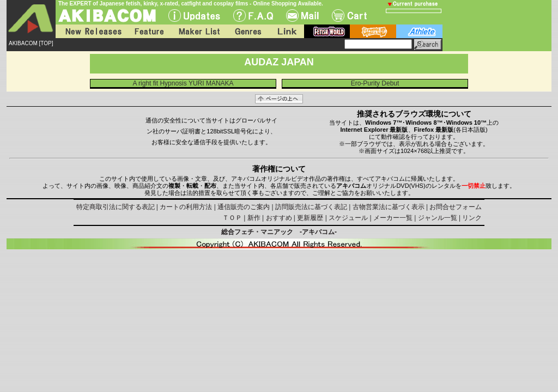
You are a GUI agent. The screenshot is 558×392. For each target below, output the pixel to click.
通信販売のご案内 (244, 207)
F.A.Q (253, 16)
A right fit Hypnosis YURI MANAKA (183, 83)
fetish (327, 31)
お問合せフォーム (456, 207)
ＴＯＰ (232, 218)
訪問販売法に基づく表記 (311, 207)
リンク (472, 218)
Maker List (199, 31)
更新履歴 (310, 218)
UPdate (194, 16)
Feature (149, 31)
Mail (302, 16)
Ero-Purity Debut (375, 83)
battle (373, 31)
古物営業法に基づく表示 (389, 207)
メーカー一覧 (393, 218)
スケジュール (348, 218)
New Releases (91, 31)
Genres (247, 31)
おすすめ (279, 218)
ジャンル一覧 (438, 218)
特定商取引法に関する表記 (116, 207)
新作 (254, 218)
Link (286, 31)
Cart (349, 16)
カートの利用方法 (186, 207)
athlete (419, 31)
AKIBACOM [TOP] (31, 43)
